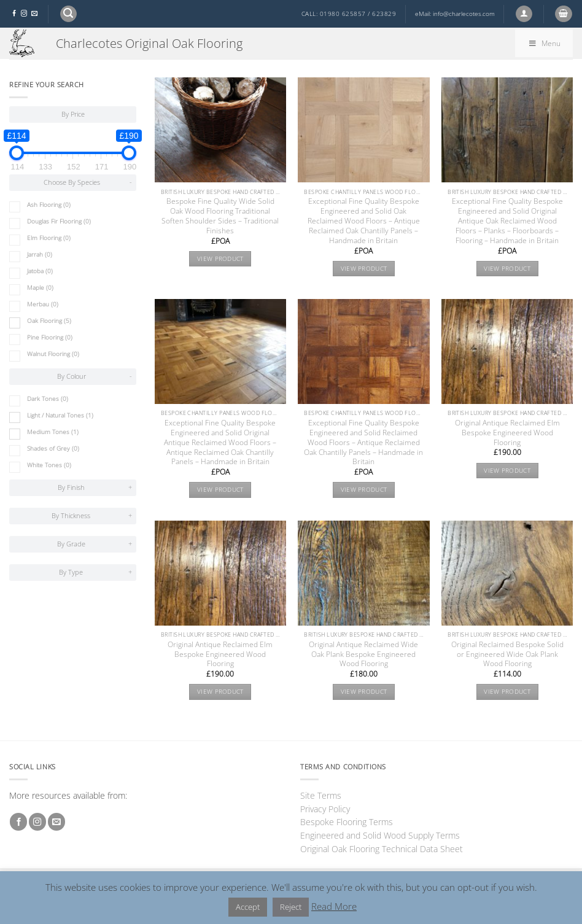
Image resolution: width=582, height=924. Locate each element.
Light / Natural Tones (60, 415)
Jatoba (40, 271)
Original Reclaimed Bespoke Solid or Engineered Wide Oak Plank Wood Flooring (507, 654)
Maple (40, 288)
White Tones (49, 465)
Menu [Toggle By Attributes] (544, 43)
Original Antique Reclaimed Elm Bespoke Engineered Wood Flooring (507, 433)
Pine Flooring (50, 337)
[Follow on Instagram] (24, 14)
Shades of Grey (53, 448)
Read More (334, 906)
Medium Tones (53, 432)
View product (220, 259)
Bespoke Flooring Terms (347, 822)
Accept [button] (248, 907)
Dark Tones (48, 399)
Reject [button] (291, 907)
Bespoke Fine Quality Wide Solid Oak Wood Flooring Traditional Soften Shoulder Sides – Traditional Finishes (220, 216)
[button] (68, 14)
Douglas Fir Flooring (59, 221)
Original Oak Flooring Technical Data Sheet (382, 849)
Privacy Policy (325, 809)
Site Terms (321, 795)
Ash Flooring (49, 205)
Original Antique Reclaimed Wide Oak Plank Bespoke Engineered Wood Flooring (363, 654)
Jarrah (40, 254)
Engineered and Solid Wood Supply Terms (380, 835)
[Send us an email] (34, 14)
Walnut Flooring (53, 354)
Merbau (43, 304)
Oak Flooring (49, 321)
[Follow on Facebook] (14, 14)
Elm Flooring (49, 238)
